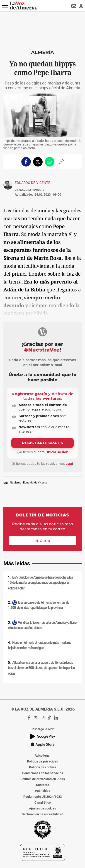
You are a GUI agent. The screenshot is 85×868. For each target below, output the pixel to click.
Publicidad (43, 791)
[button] (5, 6)
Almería (42, 52)
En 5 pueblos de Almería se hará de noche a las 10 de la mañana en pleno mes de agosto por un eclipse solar (40, 583)
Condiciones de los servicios (43, 773)
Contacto (43, 785)
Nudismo (16, 483)
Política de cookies (43, 767)
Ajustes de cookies (42, 808)
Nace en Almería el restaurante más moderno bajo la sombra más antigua (40, 645)
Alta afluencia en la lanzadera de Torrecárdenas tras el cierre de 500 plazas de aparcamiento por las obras (41, 668)
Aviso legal (43, 755)
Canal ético (43, 802)
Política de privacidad (43, 761)
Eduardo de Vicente (33, 183)
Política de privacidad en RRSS (43, 779)
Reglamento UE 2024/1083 (43, 797)
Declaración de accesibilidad (42, 814)
